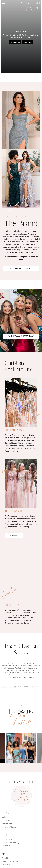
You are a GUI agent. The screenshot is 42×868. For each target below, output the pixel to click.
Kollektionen (7, 817)
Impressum (6, 865)
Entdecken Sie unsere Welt (21, 269)
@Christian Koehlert (21, 719)
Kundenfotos (7, 824)
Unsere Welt (7, 820)
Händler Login (7, 839)
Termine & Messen (9, 827)
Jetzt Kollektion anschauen (21, 336)
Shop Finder (6, 846)
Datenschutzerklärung (10, 861)
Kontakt (5, 858)
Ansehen (14, 536)
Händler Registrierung (10, 843)
